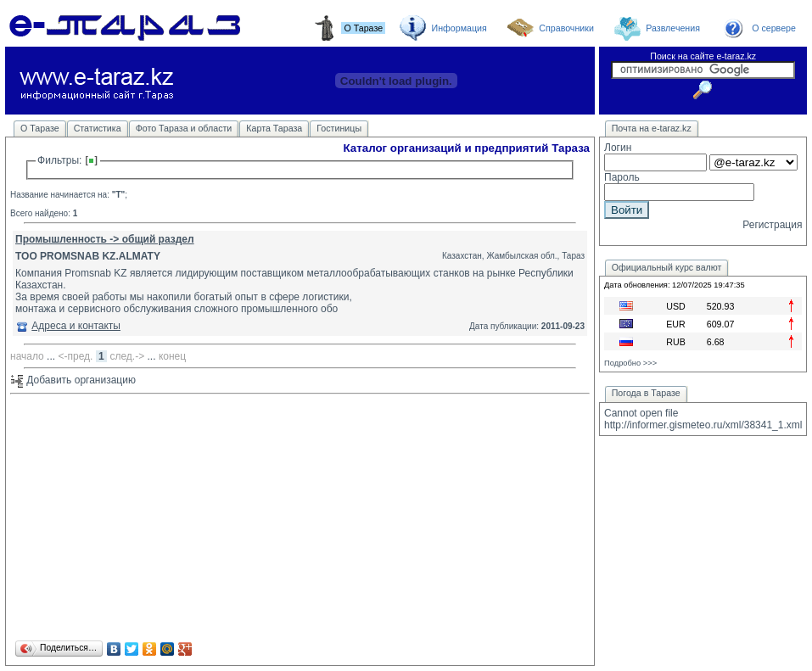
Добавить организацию (73, 380)
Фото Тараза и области (184, 128)
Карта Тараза (274, 128)
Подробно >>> (630, 363)
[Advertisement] (300, 518)
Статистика (98, 128)
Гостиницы (339, 128)
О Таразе (40, 128)
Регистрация (772, 225)
